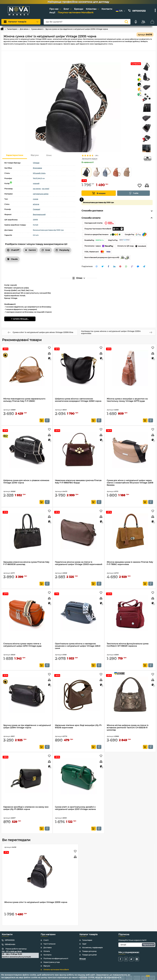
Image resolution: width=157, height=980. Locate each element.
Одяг (84, 944)
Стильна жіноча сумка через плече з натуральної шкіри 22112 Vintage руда (22, 645)
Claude (12, 259)
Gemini (30, 250)
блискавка (37, 168)
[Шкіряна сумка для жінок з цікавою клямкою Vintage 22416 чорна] (27, 450)
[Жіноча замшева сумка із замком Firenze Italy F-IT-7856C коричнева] (130, 531)
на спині (46, 189)
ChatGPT (13, 250)
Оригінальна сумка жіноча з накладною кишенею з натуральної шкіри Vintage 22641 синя (78, 646)
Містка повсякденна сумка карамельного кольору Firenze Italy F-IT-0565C (24, 400)
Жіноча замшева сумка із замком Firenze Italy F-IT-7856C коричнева (130, 563)
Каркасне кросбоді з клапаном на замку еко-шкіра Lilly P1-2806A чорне (26, 808)
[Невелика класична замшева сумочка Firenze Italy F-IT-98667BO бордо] (78, 450)
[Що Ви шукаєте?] (87, 22)
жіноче (36, 204)
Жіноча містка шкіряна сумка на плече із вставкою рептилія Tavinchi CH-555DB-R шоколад (128, 728)
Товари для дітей (89, 955)
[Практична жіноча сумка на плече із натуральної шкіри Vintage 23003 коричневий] (78, 531)
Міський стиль (39, 173)
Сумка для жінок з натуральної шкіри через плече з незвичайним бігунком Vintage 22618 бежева (130, 483)
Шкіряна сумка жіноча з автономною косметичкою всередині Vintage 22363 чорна (78, 400)
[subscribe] (137, 945)
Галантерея (87, 940)
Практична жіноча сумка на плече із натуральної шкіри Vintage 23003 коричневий (79, 563)
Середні (37, 209)
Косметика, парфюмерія (92, 948)
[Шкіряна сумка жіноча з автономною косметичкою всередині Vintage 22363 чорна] (78, 368)
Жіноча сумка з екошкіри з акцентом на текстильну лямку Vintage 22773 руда (127, 400)
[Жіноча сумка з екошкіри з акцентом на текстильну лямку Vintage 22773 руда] (130, 368)
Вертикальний (39, 214)
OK (148, 976)
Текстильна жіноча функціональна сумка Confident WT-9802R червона (128, 645)
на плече (37, 189)
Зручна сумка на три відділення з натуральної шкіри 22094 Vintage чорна (27, 726)
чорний (36, 183)
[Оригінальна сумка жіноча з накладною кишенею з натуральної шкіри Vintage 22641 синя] (78, 613)
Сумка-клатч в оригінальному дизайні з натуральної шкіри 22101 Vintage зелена (75, 808)
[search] (126, 22)
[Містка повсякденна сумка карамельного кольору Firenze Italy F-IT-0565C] (27, 368)
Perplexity (62, 250)
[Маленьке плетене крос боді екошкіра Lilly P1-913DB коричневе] (78, 695)
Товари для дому (89, 951)
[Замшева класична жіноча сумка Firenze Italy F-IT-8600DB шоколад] (27, 531)
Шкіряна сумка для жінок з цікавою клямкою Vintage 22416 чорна (26, 482)
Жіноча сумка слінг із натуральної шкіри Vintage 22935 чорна (36, 902)
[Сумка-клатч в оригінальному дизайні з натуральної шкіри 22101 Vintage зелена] (78, 776)
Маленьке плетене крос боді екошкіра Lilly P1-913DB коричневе (78, 726)
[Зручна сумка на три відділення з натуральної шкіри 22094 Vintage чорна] (27, 695)
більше (83, 959)
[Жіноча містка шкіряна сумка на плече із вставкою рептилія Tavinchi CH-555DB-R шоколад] (130, 695)
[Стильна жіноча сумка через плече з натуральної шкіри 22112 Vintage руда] (27, 613)
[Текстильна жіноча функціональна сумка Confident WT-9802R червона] (130, 613)
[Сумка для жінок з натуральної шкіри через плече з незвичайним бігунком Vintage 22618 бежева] (130, 450)
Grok (46, 250)
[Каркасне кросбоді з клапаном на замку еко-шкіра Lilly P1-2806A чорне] (27, 776)
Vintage (36, 163)
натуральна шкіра (41, 194)
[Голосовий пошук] (136, 22)
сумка (35, 199)
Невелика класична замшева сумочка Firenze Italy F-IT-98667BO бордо (78, 482)
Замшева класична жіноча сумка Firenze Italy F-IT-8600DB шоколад (26, 563)
